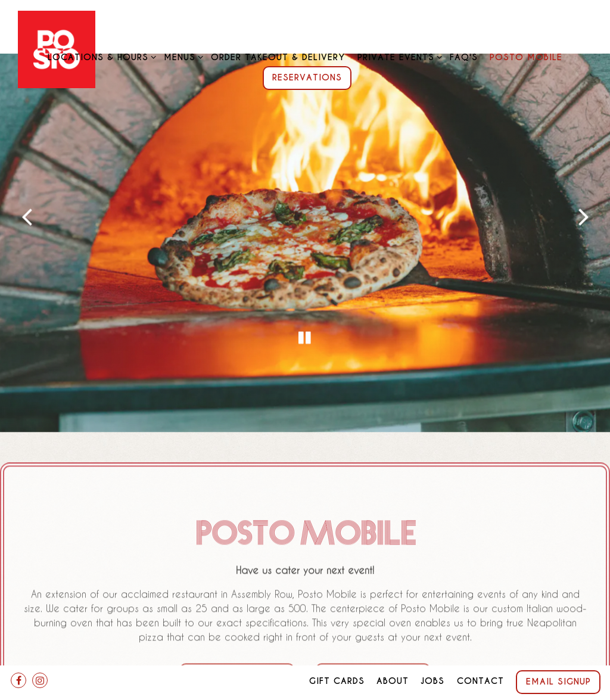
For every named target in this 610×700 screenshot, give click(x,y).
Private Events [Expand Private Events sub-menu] (398, 57)
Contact (480, 654)
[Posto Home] (57, 48)
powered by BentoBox (305, 686)
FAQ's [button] (464, 57)
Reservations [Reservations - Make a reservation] (307, 77)
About (393, 654)
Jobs (432, 654)
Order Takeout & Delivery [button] (278, 57)
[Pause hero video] (305, 319)
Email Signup (558, 655)
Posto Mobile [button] (526, 57)
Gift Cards (337, 654)
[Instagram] (40, 654)
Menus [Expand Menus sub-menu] (181, 57)
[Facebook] (18, 654)
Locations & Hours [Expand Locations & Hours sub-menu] (100, 57)
